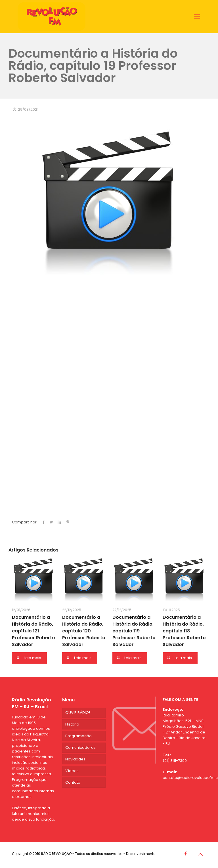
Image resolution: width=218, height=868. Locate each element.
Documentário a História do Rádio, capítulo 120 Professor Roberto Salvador (84, 631)
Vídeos (72, 771)
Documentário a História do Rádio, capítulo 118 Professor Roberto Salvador (184, 631)
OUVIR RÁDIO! (78, 713)
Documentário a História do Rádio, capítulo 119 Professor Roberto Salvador (134, 631)
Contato (73, 782)
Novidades (75, 759)
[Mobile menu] (197, 16)
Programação (78, 736)
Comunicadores (80, 748)
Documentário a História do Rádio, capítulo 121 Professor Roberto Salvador (33, 631)
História (72, 724)
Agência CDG (168, 854)
